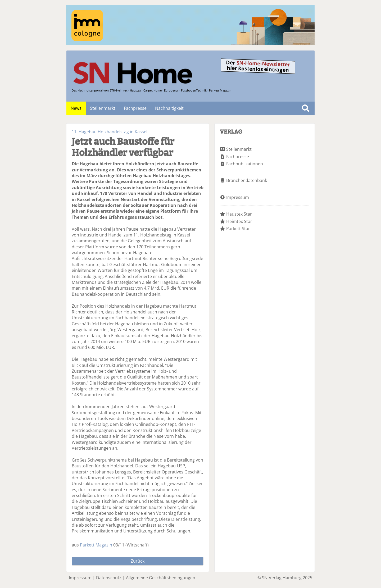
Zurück (138, 561)
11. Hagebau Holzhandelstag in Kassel (110, 132)
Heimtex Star (239, 221)
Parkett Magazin (96, 545)
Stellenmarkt (103, 108)
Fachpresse (135, 108)
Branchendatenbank (247, 180)
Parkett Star (238, 229)
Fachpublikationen (245, 164)
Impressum (238, 197)
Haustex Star (239, 214)
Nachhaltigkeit (169, 108)
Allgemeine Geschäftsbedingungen (161, 578)
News (76, 108)
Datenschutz (109, 578)
